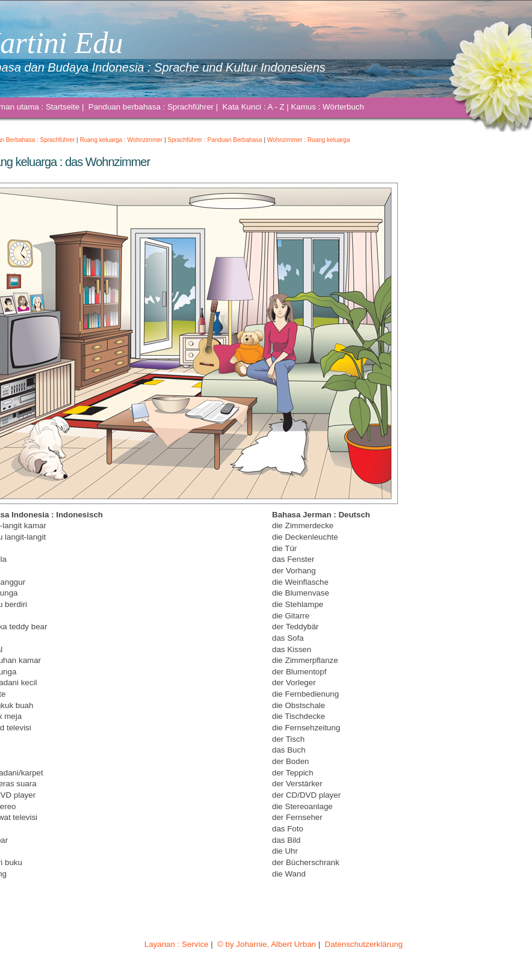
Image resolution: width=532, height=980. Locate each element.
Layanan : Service (176, 944)
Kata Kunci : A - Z (253, 107)
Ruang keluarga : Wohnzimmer (122, 140)
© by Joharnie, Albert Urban (266, 944)
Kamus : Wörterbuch (327, 107)
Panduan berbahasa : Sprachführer (151, 107)
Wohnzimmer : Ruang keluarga (309, 140)
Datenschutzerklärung (364, 944)
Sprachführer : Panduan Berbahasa (215, 140)
